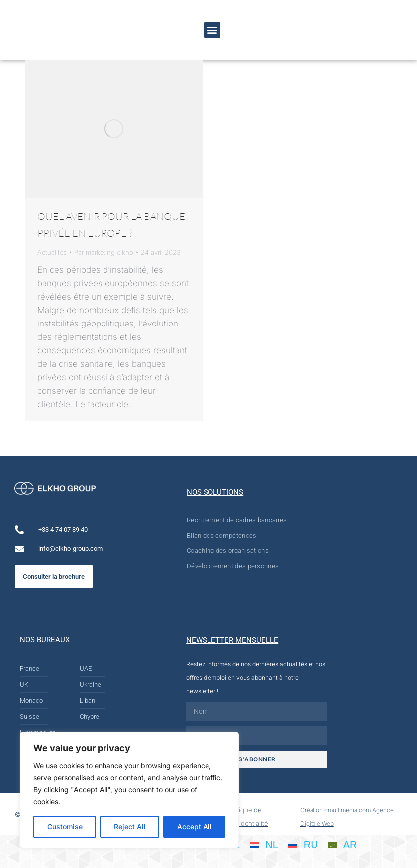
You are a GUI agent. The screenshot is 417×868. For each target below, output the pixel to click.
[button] (212, 30)
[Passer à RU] (303, 844)
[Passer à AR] (343, 844)
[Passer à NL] (264, 844)
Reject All (130, 826)
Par (104, 252)
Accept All (195, 826)
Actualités (52, 252)
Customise (65, 826)
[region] (129, 790)
